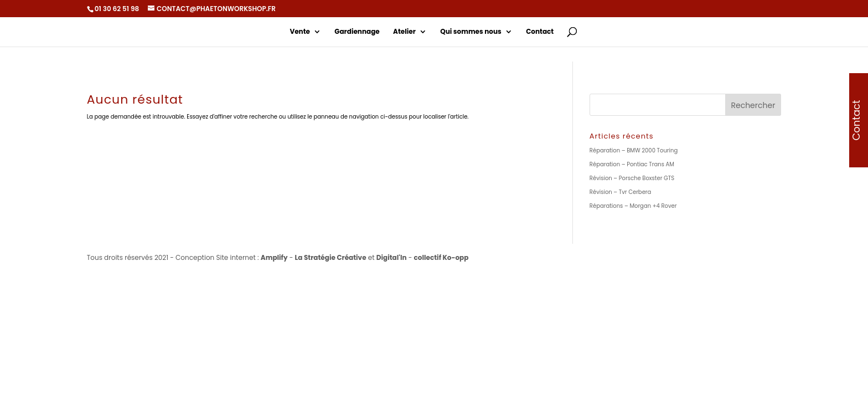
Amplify (274, 257)
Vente (300, 32)
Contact (540, 32)
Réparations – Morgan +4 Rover (633, 206)
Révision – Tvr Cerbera (620, 192)
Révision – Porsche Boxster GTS (632, 178)
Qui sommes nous (471, 32)
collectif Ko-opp (441, 257)
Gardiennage (357, 32)
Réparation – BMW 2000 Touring (634, 150)
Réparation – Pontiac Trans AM (632, 164)
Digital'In (392, 257)
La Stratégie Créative (331, 257)
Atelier (404, 32)
